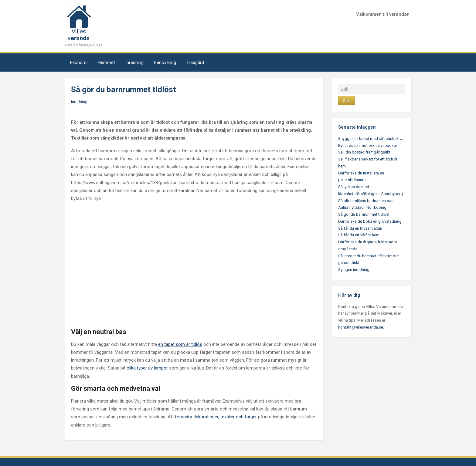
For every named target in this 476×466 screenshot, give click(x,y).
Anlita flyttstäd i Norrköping (362, 207)
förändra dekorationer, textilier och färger (216, 417)
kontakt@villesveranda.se (361, 327)
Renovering (165, 62)
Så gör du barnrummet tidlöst (364, 214)
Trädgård (195, 62)
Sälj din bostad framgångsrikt (364, 152)
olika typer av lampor (147, 368)
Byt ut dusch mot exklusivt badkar (368, 145)
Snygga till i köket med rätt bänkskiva (371, 138)
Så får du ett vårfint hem (359, 235)
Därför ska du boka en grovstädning (370, 221)
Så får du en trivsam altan (360, 228)
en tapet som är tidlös (180, 344)
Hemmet (106, 62)
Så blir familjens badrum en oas (366, 201)
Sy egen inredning (354, 270)
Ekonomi (79, 62)
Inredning (134, 62)
